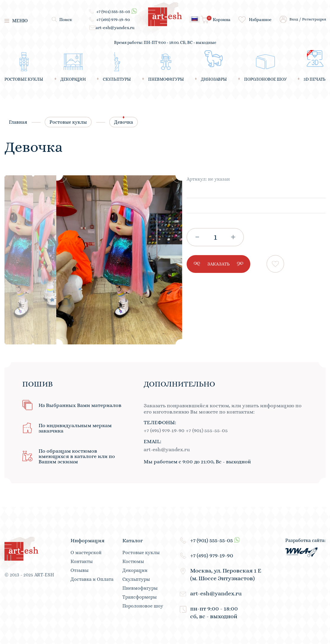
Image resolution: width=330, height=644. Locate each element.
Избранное (260, 20)
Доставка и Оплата (92, 579)
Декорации (135, 570)
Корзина (219, 19)
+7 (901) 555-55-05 (113, 11)
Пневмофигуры (140, 588)
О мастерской (86, 553)
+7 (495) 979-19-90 (113, 20)
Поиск (66, 20)
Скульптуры (136, 579)
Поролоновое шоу (143, 606)
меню (16, 21)
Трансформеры (140, 597)
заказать (218, 264)
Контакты (82, 562)
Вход (294, 19)
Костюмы (133, 562)
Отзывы (80, 570)
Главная (18, 122)
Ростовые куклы (68, 122)
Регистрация (314, 19)
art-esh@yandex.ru (115, 28)
